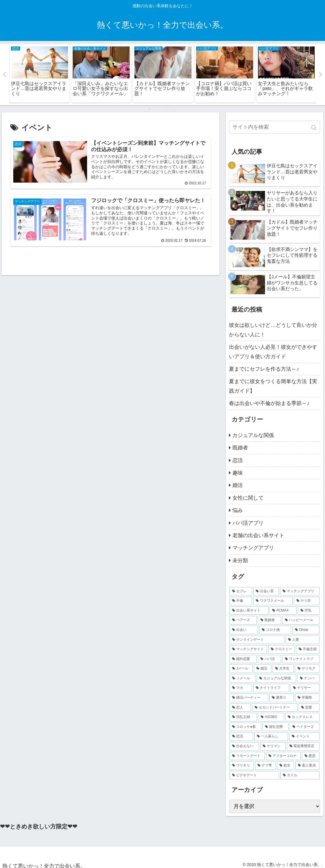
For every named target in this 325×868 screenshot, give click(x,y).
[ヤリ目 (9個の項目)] (307, 601)
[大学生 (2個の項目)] (283, 669)
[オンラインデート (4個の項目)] (257, 640)
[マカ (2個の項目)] (241, 688)
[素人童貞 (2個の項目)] (307, 766)
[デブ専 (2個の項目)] (265, 766)
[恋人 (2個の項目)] (240, 708)
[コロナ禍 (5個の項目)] (275, 630)
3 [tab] (167, 109)
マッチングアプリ (253, 548)
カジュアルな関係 (253, 435)
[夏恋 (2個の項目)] (311, 756)
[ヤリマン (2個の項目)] (273, 746)
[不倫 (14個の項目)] (241, 601)
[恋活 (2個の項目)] (241, 736)
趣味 (238, 473)
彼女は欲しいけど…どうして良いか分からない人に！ (273, 330)
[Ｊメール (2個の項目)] (242, 678)
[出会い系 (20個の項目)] (266, 591)
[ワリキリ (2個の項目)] (242, 766)
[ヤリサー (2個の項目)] (305, 688)
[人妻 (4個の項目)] (303, 640)
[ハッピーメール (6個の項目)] (301, 620)
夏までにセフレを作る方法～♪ (264, 369)
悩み (238, 510)
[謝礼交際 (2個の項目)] (276, 727)
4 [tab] (176, 109)
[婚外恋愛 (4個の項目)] (243, 659)
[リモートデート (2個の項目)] (247, 756)
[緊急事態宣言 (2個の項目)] (303, 746)
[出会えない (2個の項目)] (244, 746)
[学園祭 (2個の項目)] (307, 698)
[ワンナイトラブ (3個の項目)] (301, 659)
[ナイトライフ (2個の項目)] (271, 688)
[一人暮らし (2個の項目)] (271, 736)
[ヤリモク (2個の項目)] (307, 669)
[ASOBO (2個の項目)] (271, 717)
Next (321, 75)
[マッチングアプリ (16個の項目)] (300, 591)
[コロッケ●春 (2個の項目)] (245, 727)
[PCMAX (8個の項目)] (283, 611)
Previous (4, 75)
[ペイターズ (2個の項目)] (305, 727)
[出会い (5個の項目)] (244, 630)
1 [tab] (150, 109)
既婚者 (240, 448)
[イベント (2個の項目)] (304, 736)
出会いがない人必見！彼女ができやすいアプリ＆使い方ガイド (273, 352)
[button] (314, 128)
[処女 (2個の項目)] (285, 766)
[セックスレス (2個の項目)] (302, 717)
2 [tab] (158, 109)
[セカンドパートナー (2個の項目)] (275, 708)
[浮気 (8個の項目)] (309, 611)
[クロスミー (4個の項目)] (282, 649)
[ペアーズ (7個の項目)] (243, 620)
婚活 (238, 485)
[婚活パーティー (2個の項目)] (249, 698)
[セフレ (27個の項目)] (241, 591)
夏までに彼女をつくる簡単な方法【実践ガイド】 (273, 386)
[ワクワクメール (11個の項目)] (273, 601)
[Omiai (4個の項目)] (306, 630)
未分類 (240, 560)
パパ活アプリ (248, 523)
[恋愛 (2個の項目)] (309, 708)
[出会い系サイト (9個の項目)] (249, 611)
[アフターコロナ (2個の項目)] (283, 756)
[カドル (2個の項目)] (300, 775)
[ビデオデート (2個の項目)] (254, 775)
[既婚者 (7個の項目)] (269, 620)
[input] (275, 127)
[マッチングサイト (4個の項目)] (248, 649)
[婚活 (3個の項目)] (263, 669)
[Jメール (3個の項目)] (241, 669)
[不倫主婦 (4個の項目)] (308, 649)
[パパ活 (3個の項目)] (269, 659)
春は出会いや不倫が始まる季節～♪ (269, 403)
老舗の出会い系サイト (258, 535)
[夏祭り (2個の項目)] (282, 698)
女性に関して (248, 498)
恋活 (238, 460)
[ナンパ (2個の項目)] (308, 678)
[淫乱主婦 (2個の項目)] (243, 717)
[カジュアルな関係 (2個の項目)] (276, 678)
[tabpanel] (40, 73)
